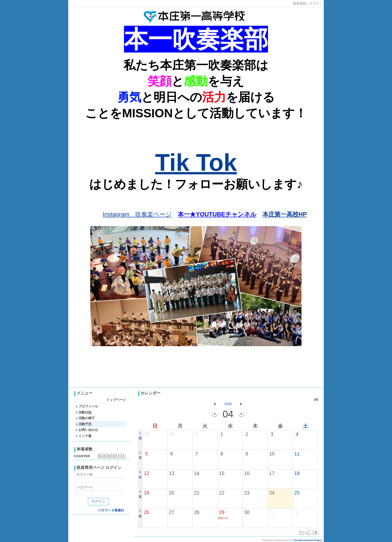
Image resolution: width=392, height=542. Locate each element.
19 (146, 493)
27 (171, 512)
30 (171, 434)
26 (146, 512)
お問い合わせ (87, 430)
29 (146, 434)
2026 (228, 404)
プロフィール (87, 406)
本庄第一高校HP (285, 214)
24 (272, 493)
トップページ (116, 400)
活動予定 (84, 424)
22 (222, 493)
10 (272, 454)
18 (297, 473)
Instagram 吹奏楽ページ (137, 214)
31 (197, 434)
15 (222, 473)
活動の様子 (85, 418)
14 (197, 473)
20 (171, 493)
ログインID (85, 474)
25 (297, 493)
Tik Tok (196, 162)
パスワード (85, 487)
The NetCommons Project (307, 540)
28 (197, 512)
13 (171, 473)
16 (247, 473)
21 (197, 493)
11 (297, 454)
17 (272, 473)
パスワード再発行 (111, 510)
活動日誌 (84, 412)
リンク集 (84, 436)
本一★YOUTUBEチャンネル (217, 214)
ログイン (316, 3)
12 (146, 473)
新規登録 (299, 3)
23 (247, 493)
